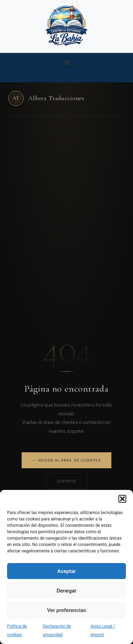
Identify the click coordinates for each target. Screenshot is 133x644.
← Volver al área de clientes (66, 460)
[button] (122, 499)
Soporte (66, 481)
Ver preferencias (66, 610)
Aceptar (66, 571)
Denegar (66, 591)
